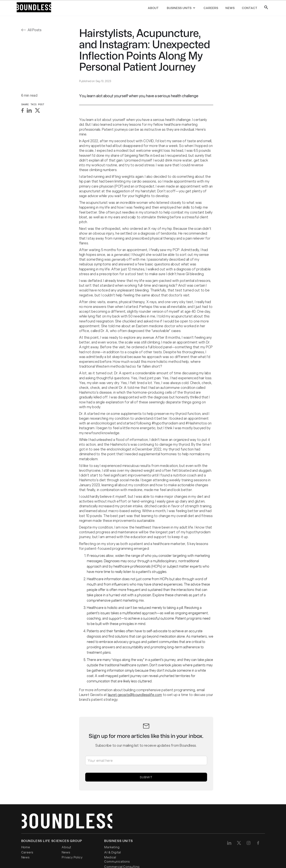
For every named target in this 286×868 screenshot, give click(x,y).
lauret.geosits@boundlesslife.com (135, 695)
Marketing (112, 847)
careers (211, 8)
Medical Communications (117, 859)
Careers (27, 852)
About (153, 8)
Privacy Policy (72, 857)
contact (250, 8)
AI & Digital (113, 852)
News (66, 852)
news (230, 8)
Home (26, 847)
